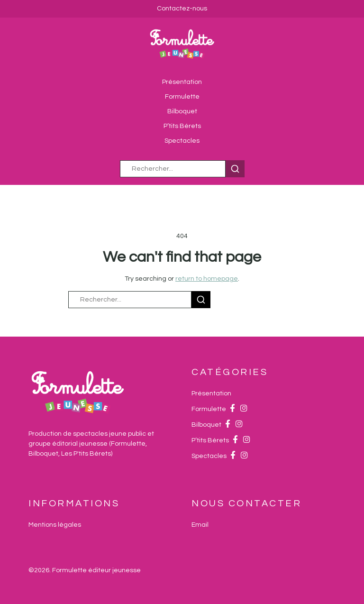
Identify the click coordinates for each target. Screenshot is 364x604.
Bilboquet (182, 111)
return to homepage (207, 279)
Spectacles (182, 141)
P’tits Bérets (182, 126)
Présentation (182, 82)
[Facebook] (232, 409)
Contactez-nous (182, 9)
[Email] (200, 525)
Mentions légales (55, 525)
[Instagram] (244, 409)
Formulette (182, 97)
